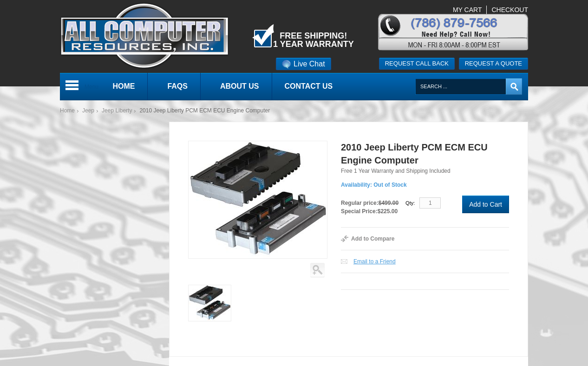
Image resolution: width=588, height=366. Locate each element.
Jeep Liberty (117, 111)
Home (67, 111)
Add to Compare (373, 239)
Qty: (410, 203)
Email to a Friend (375, 261)
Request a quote (493, 63)
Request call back (417, 63)
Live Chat (304, 64)
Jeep (88, 111)
